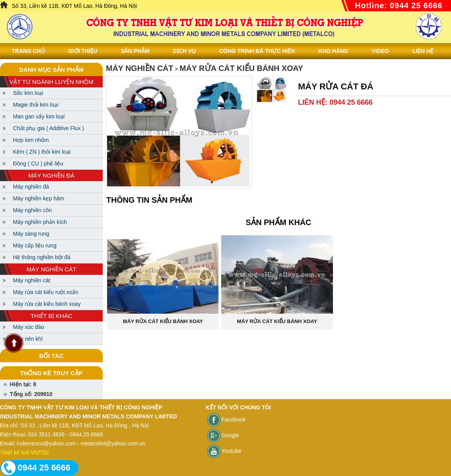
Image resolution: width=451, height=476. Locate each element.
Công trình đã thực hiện (257, 51)
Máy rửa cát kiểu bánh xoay (47, 304)
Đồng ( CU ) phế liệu (38, 164)
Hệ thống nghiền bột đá (42, 257)
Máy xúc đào (28, 327)
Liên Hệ (423, 51)
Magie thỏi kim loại (36, 105)
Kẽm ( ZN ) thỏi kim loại (42, 152)
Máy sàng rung (31, 234)
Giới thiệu (83, 51)
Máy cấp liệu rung (35, 245)
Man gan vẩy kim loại (39, 116)
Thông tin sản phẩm (149, 200)
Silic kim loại (28, 93)
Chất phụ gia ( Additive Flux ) (48, 128)
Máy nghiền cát (32, 280)
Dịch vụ (185, 51)
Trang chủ (28, 51)
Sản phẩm (135, 51)
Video (380, 51)
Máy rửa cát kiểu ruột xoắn (46, 292)
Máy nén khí (28, 339)
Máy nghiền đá (31, 187)
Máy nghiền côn (32, 210)
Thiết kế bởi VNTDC (25, 452)
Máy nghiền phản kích (40, 222)
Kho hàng (333, 51)
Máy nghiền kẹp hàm (38, 198)
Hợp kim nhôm (31, 140)
